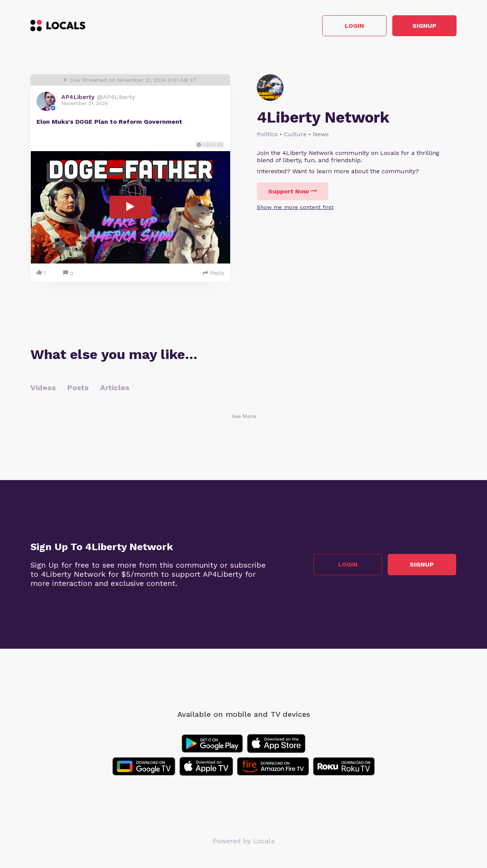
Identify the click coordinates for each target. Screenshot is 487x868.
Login (348, 26)
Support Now (293, 192)
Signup (423, 26)
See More (244, 416)
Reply (213, 273)
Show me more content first (295, 207)
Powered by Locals (244, 841)
